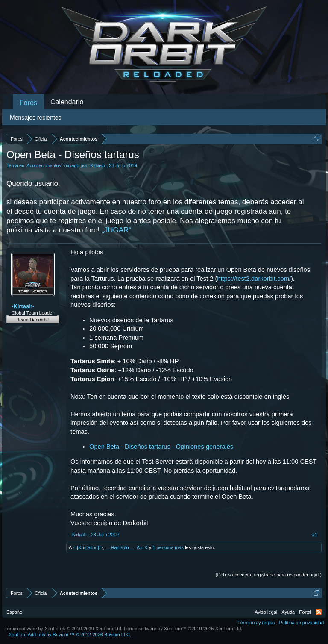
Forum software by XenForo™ (183, 629)
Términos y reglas (256, 623)
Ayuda (288, 612)
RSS (319, 612)
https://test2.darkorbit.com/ (254, 279)
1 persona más (168, 547)
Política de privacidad (301, 623)
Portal (305, 612)
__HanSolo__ (120, 547)
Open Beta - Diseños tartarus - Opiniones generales (161, 447)
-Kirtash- (98, 165)
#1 (315, 535)
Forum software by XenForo (63, 629)
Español (15, 612)
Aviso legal (266, 612)
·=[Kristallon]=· (88, 547)
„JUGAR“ (116, 230)
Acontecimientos (44, 165)
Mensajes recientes (36, 118)
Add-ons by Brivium (70, 635)
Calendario (67, 102)
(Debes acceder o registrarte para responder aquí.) (269, 575)
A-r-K (142, 547)
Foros (28, 103)
